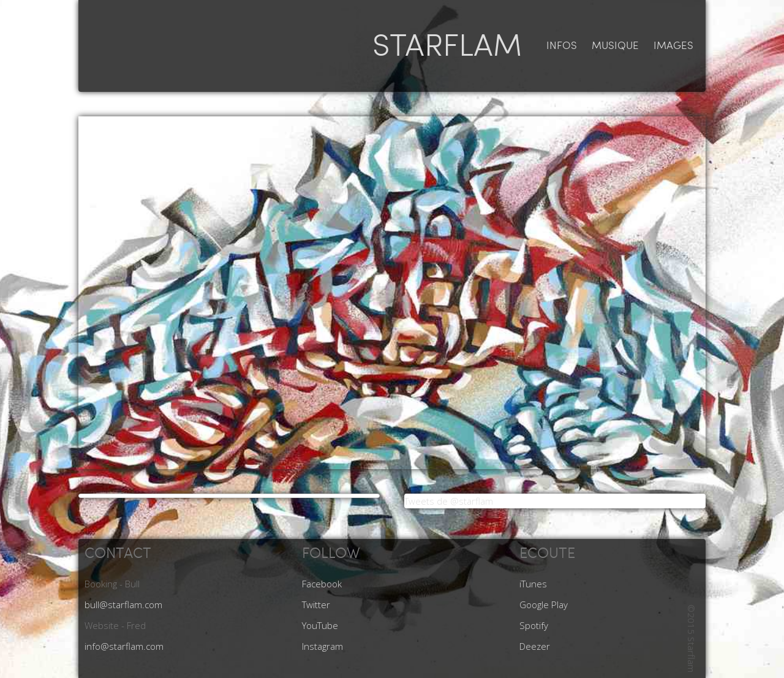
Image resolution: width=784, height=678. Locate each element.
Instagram (322, 646)
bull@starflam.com (123, 605)
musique (615, 46)
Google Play (544, 605)
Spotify (534, 625)
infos (562, 46)
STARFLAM (447, 46)
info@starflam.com (124, 646)
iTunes (533, 584)
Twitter (316, 605)
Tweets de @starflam (449, 501)
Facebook (322, 584)
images (673, 46)
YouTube (320, 625)
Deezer (535, 646)
